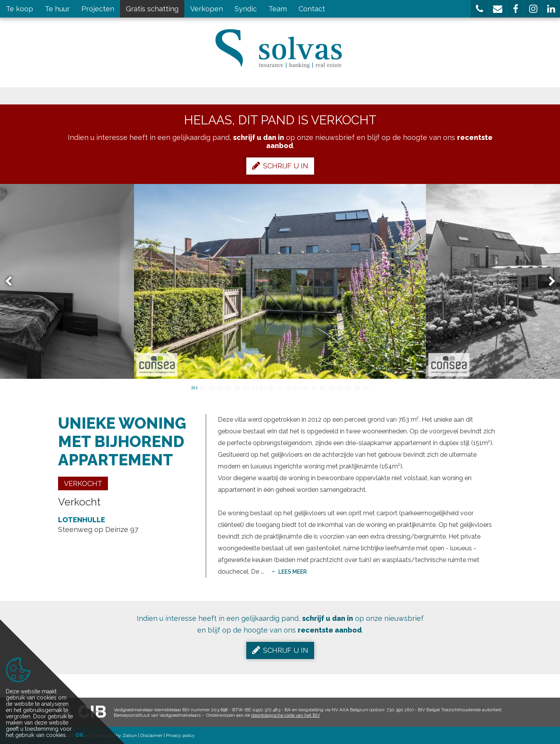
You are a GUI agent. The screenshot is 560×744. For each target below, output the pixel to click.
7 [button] (246, 387)
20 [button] (357, 387)
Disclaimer (151, 735)
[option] (280, 281)
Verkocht (83, 483)
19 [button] (349, 387)
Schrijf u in (280, 166)
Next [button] (548, 282)
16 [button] (323, 387)
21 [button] (366, 387)
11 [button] (280, 387)
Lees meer (289, 572)
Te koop (19, 9)
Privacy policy (180, 735)
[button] (480, 9)
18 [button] (340, 387)
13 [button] (297, 387)
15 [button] (314, 387)
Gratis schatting (152, 9)
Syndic (246, 9)
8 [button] (254, 387)
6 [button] (237, 387)
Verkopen (207, 9)
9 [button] (263, 387)
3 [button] (212, 387)
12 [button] (289, 387)
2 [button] (203, 387)
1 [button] (194, 387)
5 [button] (229, 387)
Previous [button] (12, 282)
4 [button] (220, 387)
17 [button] (332, 387)
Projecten (98, 9)
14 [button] (306, 387)
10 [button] (272, 387)
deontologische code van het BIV (286, 715)
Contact (312, 9)
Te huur (57, 9)
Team (278, 9)
